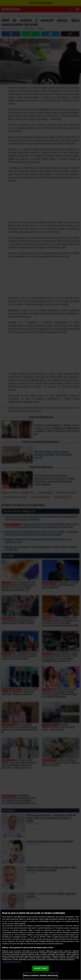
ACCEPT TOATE (40, 968)
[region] (40, 945)
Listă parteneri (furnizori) (11, 962)
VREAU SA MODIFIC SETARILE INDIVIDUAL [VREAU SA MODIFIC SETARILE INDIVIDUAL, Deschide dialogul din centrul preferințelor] (41, 976)
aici (28, 937)
